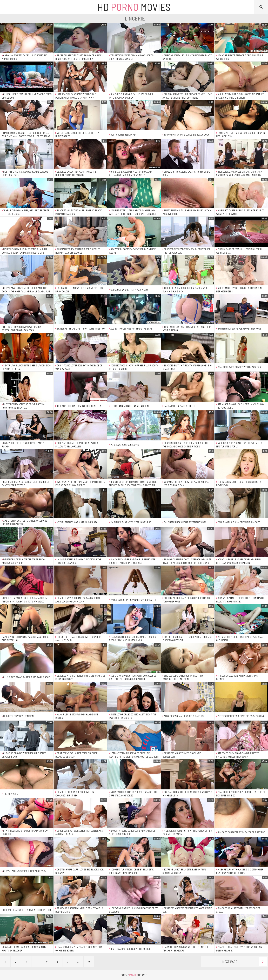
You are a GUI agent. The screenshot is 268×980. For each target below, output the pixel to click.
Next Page (245, 962)
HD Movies (134, 7)
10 (89, 961)
